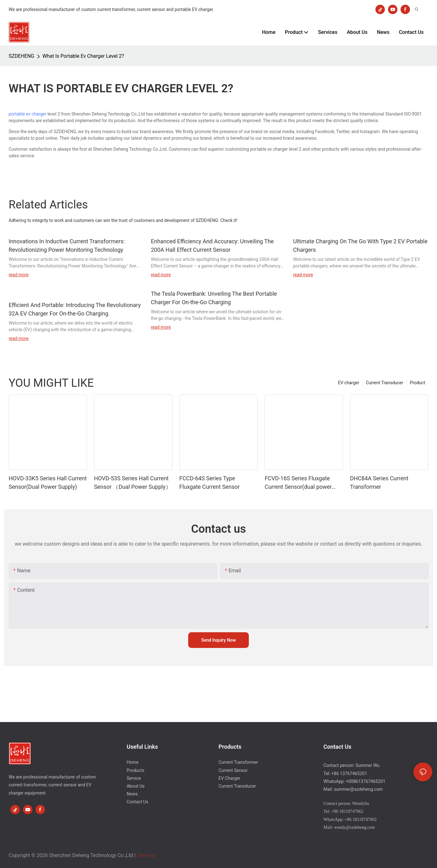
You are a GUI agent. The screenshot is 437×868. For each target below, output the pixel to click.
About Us (136, 786)
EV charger (349, 383)
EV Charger (229, 778)
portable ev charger (28, 114)
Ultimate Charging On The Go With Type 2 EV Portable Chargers (360, 245)
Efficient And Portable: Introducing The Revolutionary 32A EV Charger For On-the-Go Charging (75, 309)
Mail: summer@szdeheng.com (353, 789)
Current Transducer (384, 383)
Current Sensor (233, 770)
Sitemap (146, 855)
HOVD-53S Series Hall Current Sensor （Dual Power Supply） (133, 483)
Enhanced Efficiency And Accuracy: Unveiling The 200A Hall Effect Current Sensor (212, 245)
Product (418, 383)
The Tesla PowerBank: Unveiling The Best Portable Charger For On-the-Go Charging (214, 298)
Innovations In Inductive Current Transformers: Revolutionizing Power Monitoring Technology (67, 245)
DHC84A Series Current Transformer (379, 483)
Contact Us (137, 802)
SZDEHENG (22, 56)
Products (135, 770)
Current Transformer (238, 762)
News (132, 794)
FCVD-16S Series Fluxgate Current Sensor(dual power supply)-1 (298, 483)
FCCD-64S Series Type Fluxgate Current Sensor (210, 483)
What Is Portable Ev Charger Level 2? (83, 56)
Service (134, 778)
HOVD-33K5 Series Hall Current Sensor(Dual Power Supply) (48, 483)
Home (133, 762)
